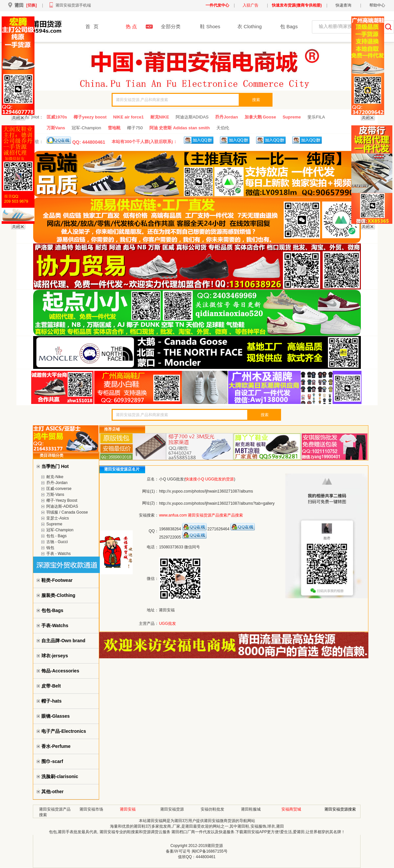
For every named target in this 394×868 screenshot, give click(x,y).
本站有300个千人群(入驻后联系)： (144, 142)
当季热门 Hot (55, 466)
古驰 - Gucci (57, 542)
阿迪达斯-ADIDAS (62, 506)
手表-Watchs (55, 625)
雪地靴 (114, 128)
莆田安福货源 (172, 809)
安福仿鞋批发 (212, 809)
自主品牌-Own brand (63, 641)
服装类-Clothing (58, 595)
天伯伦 (223, 128)
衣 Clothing (250, 26)
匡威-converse (59, 489)
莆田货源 (215, 846)
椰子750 (135, 128)
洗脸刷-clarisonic (60, 776)
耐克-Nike (55, 477)
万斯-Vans (55, 495)
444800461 (206, 857)
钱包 (50, 548)
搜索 (256, 100)
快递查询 (343, 5)
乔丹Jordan (226, 117)
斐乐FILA (316, 117)
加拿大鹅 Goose (260, 117)
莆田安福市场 (91, 809)
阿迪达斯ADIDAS (192, 117)
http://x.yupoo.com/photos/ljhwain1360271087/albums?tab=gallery (217, 503)
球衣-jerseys (55, 656)
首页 (92, 26)
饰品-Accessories (60, 671)
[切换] (32, 5)
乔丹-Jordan (57, 483)
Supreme (292, 117)
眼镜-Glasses (55, 716)
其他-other (53, 792)
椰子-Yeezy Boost (62, 500)
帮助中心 (377, 5)
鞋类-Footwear (57, 580)
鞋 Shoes (210, 26)
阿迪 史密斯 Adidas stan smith (180, 128)
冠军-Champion (86, 128)
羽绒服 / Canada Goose (67, 512)
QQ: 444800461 (76, 141)
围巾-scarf (52, 761)
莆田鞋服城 (251, 809)
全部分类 (171, 26)
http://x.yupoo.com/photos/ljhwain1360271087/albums (206, 491)
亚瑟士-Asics (58, 518)
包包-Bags (52, 610)
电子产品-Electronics (64, 731)
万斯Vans (56, 128)
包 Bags (289, 26)
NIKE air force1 (129, 117)
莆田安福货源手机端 (73, 5)
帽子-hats (51, 701)
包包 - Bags (56, 536)
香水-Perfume (56, 746)
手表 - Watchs (58, 554)
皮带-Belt (51, 686)
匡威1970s (57, 117)
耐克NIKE (160, 117)
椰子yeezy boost (90, 117)
